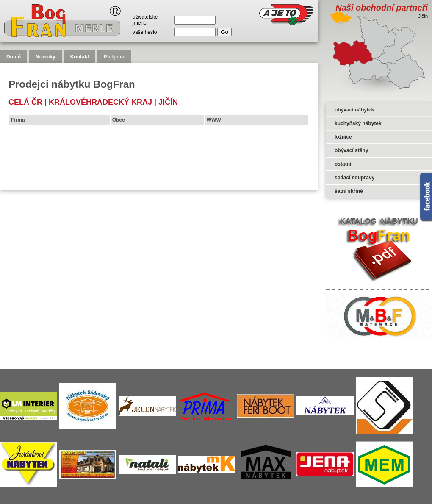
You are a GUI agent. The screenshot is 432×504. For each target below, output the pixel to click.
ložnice (343, 137)
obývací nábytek (354, 110)
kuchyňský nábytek (358, 123)
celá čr (25, 102)
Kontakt (80, 57)
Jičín (168, 102)
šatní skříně (349, 191)
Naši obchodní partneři (382, 8)
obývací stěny (351, 150)
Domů (14, 57)
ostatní (343, 164)
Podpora (114, 57)
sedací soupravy (354, 178)
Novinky (46, 57)
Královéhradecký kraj (100, 102)
